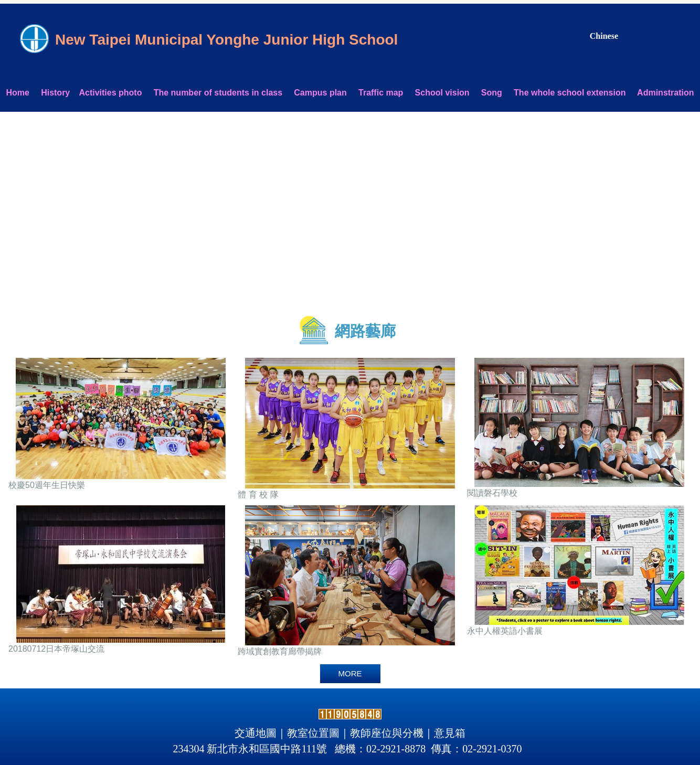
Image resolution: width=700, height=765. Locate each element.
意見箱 (450, 733)
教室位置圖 (313, 733)
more (350, 673)
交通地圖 (256, 733)
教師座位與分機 (387, 733)
